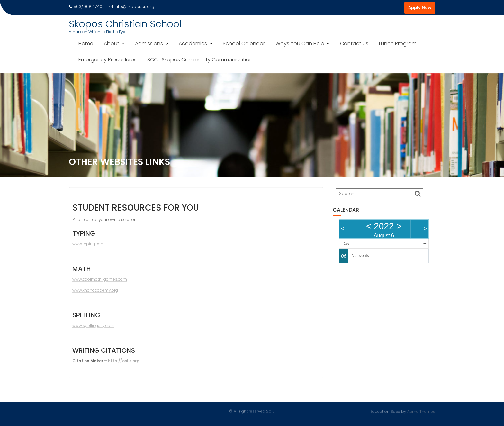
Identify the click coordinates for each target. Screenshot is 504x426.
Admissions (149, 44)
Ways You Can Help (300, 44)
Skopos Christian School (125, 24)
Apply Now (420, 8)
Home (86, 44)
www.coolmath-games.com (100, 281)
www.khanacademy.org (95, 292)
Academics (193, 44)
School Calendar (244, 44)
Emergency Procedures (108, 60)
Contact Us (354, 44)
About (112, 44)
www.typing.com (89, 246)
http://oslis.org (124, 363)
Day (346, 244)
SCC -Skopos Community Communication (200, 60)
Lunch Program (398, 44)
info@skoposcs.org (131, 7)
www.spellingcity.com (93, 327)
